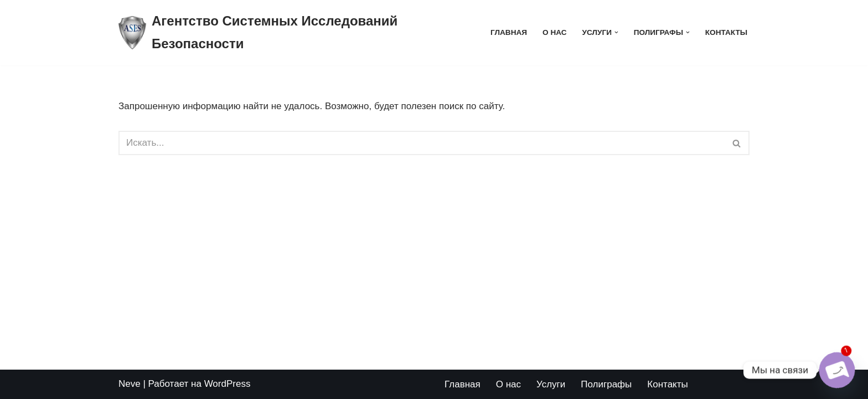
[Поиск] (422, 143)
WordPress (228, 384)
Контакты (726, 32)
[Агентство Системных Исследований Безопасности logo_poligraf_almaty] (295, 33)
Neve (130, 384)
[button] (616, 32)
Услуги (551, 384)
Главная (509, 32)
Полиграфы (606, 384)
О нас (554, 32)
